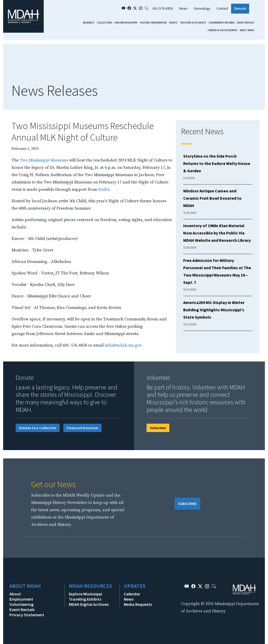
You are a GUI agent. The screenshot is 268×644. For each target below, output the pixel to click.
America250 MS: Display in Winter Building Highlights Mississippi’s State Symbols (214, 310)
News (183, 8)
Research (89, 23)
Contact (222, 8)
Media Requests (138, 604)
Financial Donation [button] (82, 428)
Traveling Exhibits (85, 599)
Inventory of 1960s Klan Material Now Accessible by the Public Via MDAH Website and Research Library (217, 233)
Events (173, 23)
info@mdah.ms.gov (123, 345)
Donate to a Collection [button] (38, 428)
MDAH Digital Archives (89, 604)
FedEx (104, 189)
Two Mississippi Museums (44, 160)
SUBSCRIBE (187, 504)
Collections (105, 23)
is (24, 189)
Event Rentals (245, 23)
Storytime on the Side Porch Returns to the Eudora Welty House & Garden (217, 163)
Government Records (222, 23)
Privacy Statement (27, 615)
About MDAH (247, 30)
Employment (21, 599)
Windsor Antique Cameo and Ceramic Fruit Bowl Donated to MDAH (212, 198)
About (15, 594)
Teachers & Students (193, 23)
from (31, 334)
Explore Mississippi (126, 23)
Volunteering (21, 604)
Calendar (132, 594)
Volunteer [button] (158, 428)
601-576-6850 (163, 8)
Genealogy (202, 8)
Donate (240, 8)
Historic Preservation (153, 23)
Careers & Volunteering (222, 30)
